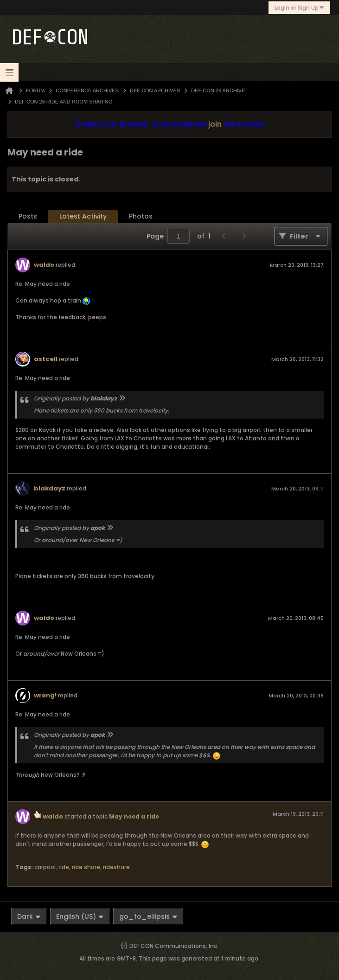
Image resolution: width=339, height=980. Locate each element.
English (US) (80, 916)
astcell (46, 359)
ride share (86, 867)
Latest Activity (83, 216)
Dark (29, 916)
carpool (45, 867)
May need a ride (134, 816)
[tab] (28, 216)
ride (64, 867)
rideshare (116, 867)
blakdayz (50, 488)
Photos (141, 216)
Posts (28, 216)
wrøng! (45, 695)
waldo (44, 265)
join (215, 124)
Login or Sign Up (299, 8)
